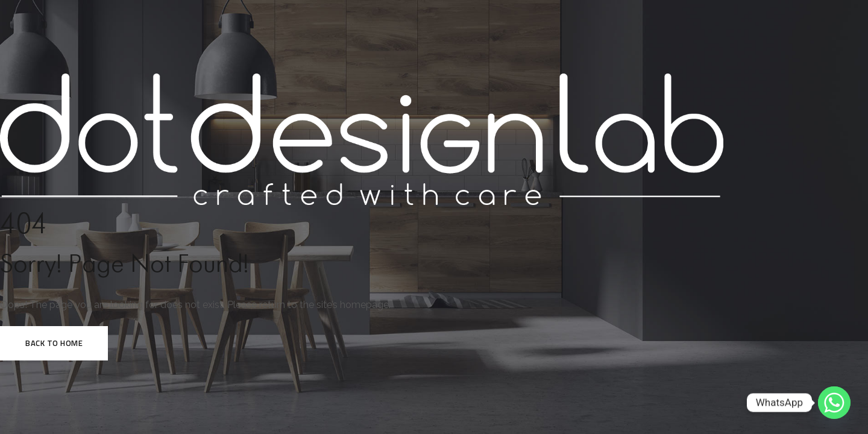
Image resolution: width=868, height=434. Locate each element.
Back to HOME (54, 343)
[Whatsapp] (834, 403)
